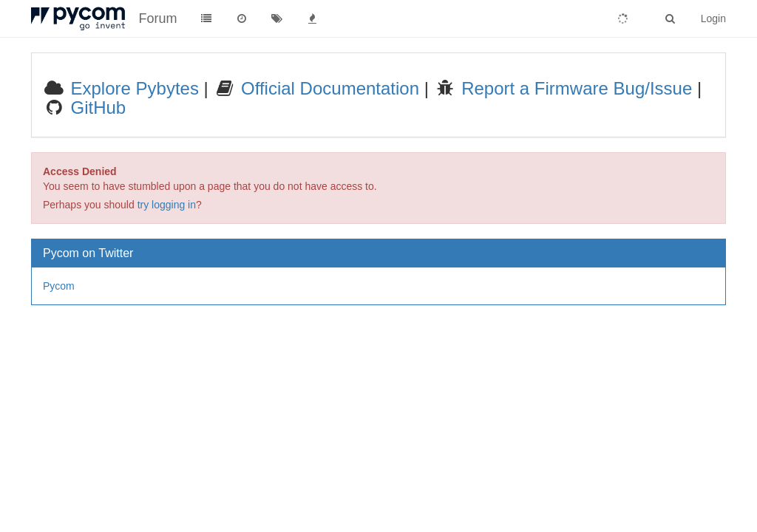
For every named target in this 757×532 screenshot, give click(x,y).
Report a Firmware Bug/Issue (574, 88)
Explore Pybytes (132, 88)
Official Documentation (327, 88)
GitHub (96, 108)
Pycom (59, 286)
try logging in (167, 205)
